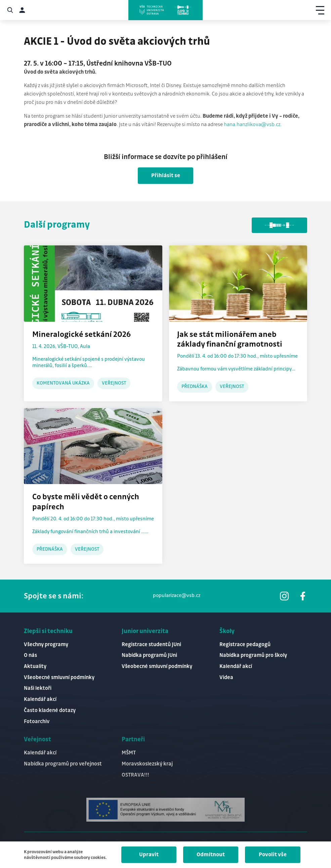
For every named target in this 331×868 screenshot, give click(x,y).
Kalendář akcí (40, 699)
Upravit (149, 855)
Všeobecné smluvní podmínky (59, 678)
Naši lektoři (38, 688)
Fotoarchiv (37, 722)
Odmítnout (211, 855)
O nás (30, 655)
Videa (226, 678)
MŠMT (129, 753)
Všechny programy (46, 645)
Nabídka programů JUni (149, 655)
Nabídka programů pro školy (253, 655)
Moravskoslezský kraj (147, 764)
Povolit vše (273, 855)
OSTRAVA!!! (135, 775)
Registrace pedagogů (245, 645)
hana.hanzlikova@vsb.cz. (253, 125)
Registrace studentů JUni (151, 645)
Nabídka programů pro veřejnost (63, 764)
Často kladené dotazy (50, 711)
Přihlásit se (166, 176)
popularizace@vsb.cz (177, 596)
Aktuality (35, 666)
